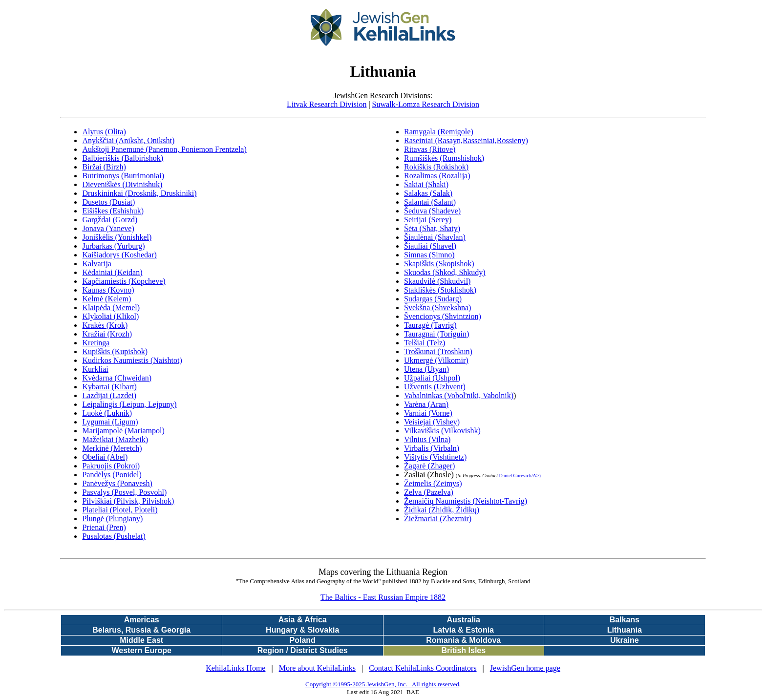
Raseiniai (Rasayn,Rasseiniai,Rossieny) (466, 140)
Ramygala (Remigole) (439, 132)
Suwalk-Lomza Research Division (426, 104)
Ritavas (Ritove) (430, 149)
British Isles (463, 650)
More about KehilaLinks (317, 668)
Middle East (141, 640)
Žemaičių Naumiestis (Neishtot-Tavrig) (466, 501)
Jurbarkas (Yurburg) (113, 246)
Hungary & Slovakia (302, 630)
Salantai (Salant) (430, 202)
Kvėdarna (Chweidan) (117, 378)
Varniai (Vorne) (428, 413)
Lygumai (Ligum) (110, 422)
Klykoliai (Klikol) (110, 316)
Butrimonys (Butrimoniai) (123, 176)
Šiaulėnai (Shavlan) (435, 237)
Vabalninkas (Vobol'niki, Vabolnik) (459, 395)
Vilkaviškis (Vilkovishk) (442, 431)
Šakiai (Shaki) (426, 184)
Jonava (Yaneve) (108, 228)
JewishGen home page (525, 668)
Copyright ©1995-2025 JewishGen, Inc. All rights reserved (382, 684)
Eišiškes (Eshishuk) (113, 211)
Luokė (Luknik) (107, 413)
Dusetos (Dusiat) (108, 202)
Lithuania (625, 630)
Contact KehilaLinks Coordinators (423, 668)
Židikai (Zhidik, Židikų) (442, 510)
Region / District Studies (303, 650)
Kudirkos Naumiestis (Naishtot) (132, 360)
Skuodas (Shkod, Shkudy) (445, 272)
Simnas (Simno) (429, 255)
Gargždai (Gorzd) (110, 220)
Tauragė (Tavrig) (430, 325)
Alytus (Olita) (104, 132)
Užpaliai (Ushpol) (432, 378)
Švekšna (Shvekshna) (437, 308)
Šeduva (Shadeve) (432, 211)
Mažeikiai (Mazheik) (115, 439)
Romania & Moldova (463, 640)
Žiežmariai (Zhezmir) (438, 519)
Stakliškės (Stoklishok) (440, 290)
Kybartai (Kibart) (109, 387)
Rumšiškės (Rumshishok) (444, 158)
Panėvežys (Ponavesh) (117, 483)
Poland (303, 640)
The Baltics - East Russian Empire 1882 (383, 597)
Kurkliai (95, 369)
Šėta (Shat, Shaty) (432, 228)
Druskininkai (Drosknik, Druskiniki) (139, 193)
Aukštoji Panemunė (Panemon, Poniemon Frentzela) (164, 149)
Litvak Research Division (327, 104)
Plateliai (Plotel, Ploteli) (120, 510)
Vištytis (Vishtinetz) (435, 457)
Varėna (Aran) (426, 404)
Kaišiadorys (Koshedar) (119, 255)
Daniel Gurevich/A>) (520, 476)
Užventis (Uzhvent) (435, 387)
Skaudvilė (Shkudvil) (437, 281)
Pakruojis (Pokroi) (111, 466)
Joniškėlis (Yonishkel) (117, 237)
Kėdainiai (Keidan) (112, 272)
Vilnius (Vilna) (427, 439)
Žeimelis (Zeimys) (433, 483)
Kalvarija (97, 264)
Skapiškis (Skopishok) (439, 264)
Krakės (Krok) (105, 325)
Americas (142, 620)
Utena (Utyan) (426, 369)
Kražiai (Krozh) (107, 334)
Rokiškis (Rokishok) (436, 167)
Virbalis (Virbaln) (432, 448)
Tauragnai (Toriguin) (436, 334)
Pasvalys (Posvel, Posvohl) (124, 492)
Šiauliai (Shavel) (430, 246)
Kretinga (96, 343)
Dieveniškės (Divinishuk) (122, 184)
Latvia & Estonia (464, 630)
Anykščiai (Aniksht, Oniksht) (128, 140)
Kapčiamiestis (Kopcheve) (124, 281)
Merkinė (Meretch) (112, 448)
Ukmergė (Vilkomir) (436, 360)
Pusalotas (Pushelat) (114, 536)
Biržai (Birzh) (104, 167)
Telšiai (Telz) (425, 343)
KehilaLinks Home (235, 668)
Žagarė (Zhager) (429, 466)
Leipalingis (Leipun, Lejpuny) (129, 404)
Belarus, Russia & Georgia (141, 630)
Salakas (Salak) (428, 193)
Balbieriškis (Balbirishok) (123, 158)
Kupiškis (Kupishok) (115, 351)
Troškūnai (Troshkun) (438, 351)
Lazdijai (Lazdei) (109, 395)
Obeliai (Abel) (105, 457)
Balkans (625, 620)
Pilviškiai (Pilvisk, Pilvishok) (128, 501)
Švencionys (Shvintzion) (443, 316)
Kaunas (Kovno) (108, 290)
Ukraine (625, 640)
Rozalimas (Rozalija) (437, 176)
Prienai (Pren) (104, 527)
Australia (464, 620)
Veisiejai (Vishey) (432, 422)
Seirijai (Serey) (428, 220)
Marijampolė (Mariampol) (123, 431)
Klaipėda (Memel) (111, 308)
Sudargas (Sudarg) (433, 299)
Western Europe (141, 650)
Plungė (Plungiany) (112, 519)
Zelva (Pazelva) (429, 492)
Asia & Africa (303, 620)
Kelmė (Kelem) (106, 299)
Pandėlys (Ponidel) (112, 475)
